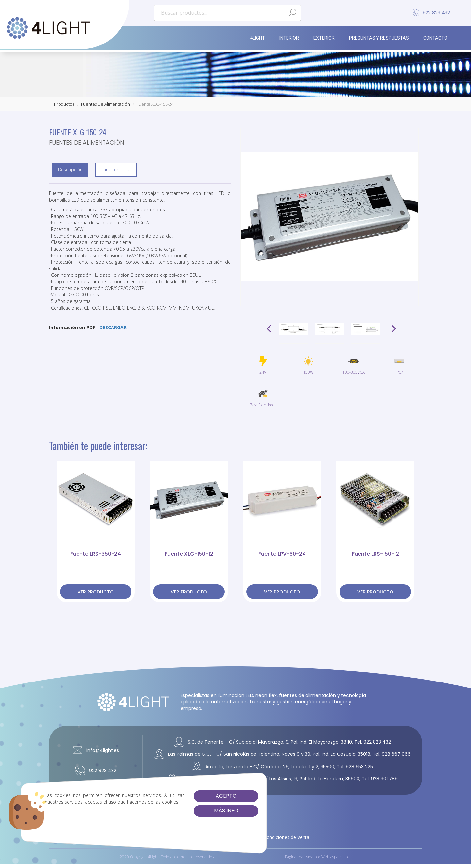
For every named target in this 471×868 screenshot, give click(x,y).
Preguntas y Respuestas (379, 38)
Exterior (324, 38)
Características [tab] (116, 170)
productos (64, 104)
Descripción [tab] (70, 170)
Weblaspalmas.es (336, 858)
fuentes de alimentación (105, 104)
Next (393, 329)
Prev (270, 329)
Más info (187, 811)
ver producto (96, 592)
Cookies (250, 837)
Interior (289, 38)
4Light (258, 38)
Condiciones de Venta (287, 837)
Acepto (187, 796)
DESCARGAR (113, 327)
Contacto (435, 38)
